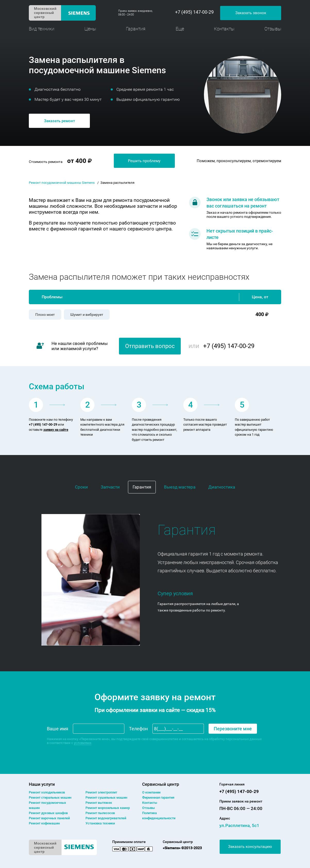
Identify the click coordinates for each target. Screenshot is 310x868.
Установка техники (100, 823)
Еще (180, 29)
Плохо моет (45, 315)
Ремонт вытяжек (99, 803)
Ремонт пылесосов (100, 813)
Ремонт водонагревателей (106, 818)
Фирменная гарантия (158, 797)
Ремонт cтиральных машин (50, 797)
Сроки (81, 487)
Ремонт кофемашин (44, 823)
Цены (90, 29)
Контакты (224, 29)
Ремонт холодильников (47, 792)
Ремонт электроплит (101, 792)
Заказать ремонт (59, 121)
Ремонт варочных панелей (49, 818)
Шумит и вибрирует (87, 315)
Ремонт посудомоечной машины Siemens (62, 183)
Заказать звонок (251, 13)
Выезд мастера (180, 487)
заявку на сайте (56, 430)
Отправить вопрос (150, 346)
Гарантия (136, 29)
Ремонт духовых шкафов (48, 813)
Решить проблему (144, 161)
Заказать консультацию (250, 847)
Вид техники (42, 29)
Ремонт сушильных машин (106, 797)
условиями (83, 743)
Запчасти (110, 487)
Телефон (138, 729)
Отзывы (273, 29)
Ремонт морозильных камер (108, 808)
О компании (151, 792)
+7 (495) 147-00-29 (194, 12)
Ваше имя (58, 729)
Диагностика (222, 487)
